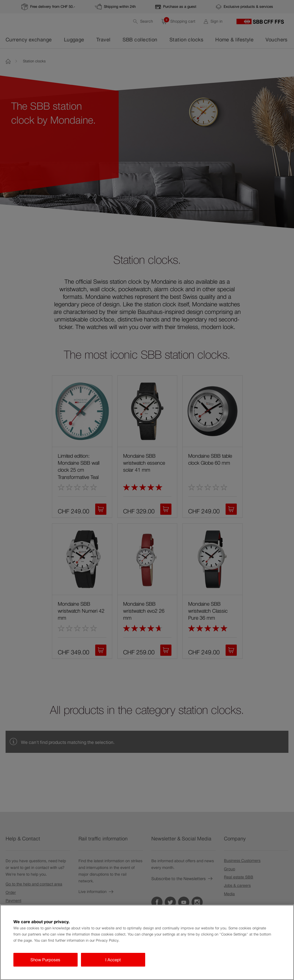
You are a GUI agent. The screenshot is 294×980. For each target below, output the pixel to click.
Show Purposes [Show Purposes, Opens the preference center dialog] (45, 960)
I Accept (113, 960)
